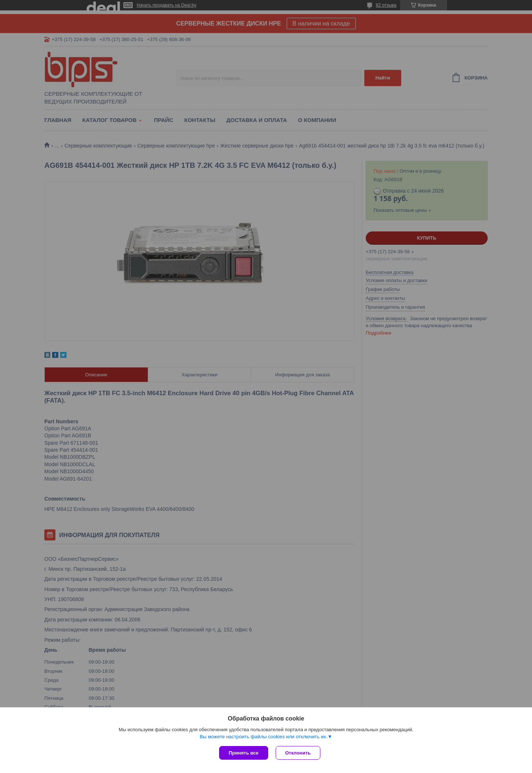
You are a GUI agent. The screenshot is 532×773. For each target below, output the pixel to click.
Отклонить (298, 753)
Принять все (244, 753)
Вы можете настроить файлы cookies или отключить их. (263, 737)
